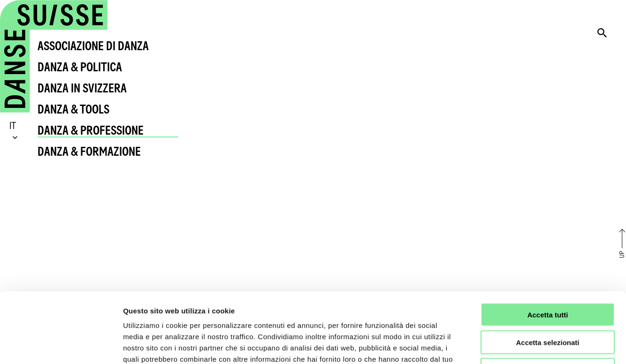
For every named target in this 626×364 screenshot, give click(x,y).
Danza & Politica (80, 67)
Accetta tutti (548, 249)
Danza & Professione (91, 130)
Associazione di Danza (93, 46)
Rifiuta (548, 304)
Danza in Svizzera (82, 88)
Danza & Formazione (89, 151)
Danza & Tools (73, 109)
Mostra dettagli (494, 345)
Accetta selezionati (547, 277)
